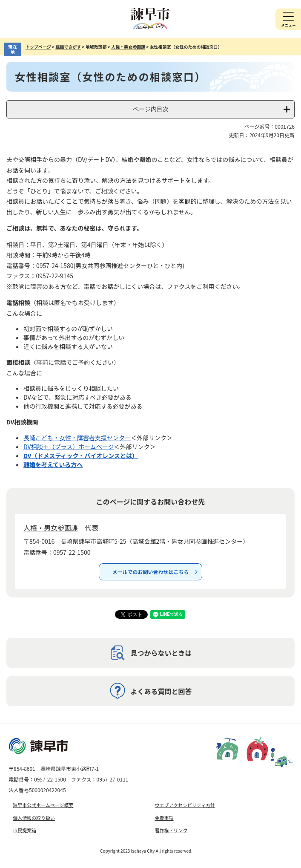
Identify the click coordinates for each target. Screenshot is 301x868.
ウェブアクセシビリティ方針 (185, 805)
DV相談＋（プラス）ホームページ (69, 447)
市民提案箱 (24, 830)
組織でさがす (68, 47)
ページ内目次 (151, 109)
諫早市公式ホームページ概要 (43, 805)
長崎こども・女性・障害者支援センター (77, 438)
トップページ (38, 47)
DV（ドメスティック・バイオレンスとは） (81, 456)
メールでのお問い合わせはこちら (150, 572)
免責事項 (164, 818)
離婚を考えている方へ (53, 464)
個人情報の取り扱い (34, 818)
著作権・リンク (171, 830)
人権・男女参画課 (128, 47)
